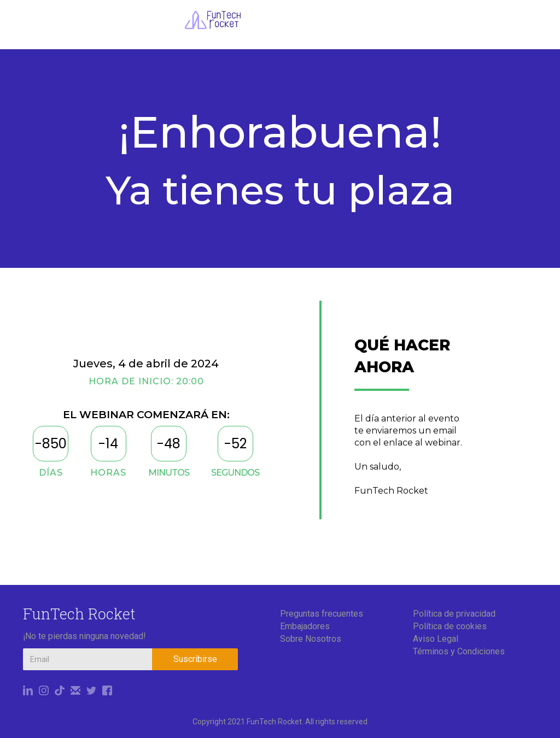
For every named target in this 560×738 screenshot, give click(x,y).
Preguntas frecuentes (322, 614)
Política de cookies (450, 626)
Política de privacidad (454, 614)
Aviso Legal (436, 639)
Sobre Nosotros (311, 639)
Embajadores (305, 626)
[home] (213, 20)
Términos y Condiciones (459, 651)
